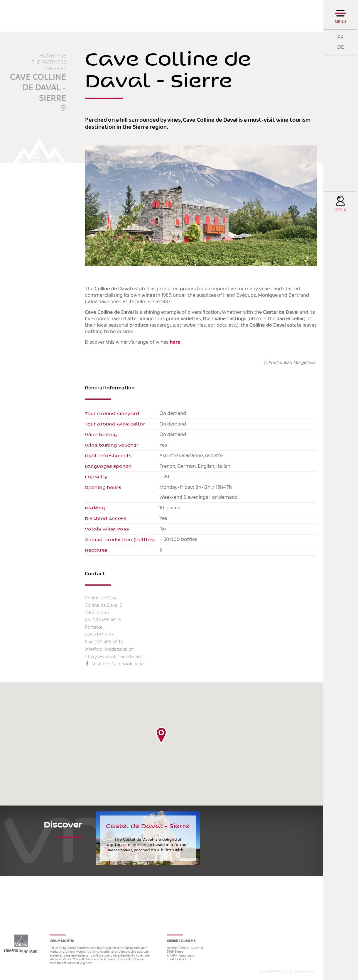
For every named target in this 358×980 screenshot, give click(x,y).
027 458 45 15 (107, 620)
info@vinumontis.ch (181, 956)
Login (341, 210)
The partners (49, 62)
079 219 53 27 (99, 635)
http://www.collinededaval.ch (115, 657)
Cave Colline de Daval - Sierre (38, 88)
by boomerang (304, 971)
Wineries (55, 69)
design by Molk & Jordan (274, 971)
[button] (161, 735)
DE (341, 47)
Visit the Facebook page (118, 664)
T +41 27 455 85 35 (180, 960)
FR (341, 37)
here (175, 342)
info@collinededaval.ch (109, 649)
